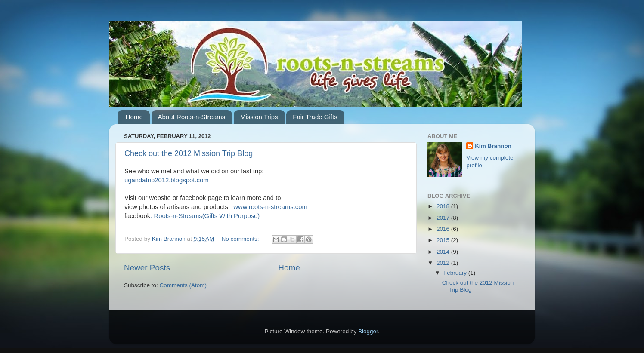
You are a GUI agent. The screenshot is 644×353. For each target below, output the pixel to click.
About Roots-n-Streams (192, 117)
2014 (444, 252)
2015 (444, 240)
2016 (444, 229)
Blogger (368, 331)
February (456, 273)
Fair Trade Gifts (315, 117)
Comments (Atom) (183, 285)
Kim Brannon (493, 146)
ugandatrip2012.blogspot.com (167, 180)
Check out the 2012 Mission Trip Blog (189, 153)
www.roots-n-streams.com (270, 207)
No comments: (241, 239)
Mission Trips (259, 117)
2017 (444, 218)
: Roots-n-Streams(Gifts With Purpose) (205, 216)
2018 (444, 206)
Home (134, 117)
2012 (444, 263)
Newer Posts (147, 268)
